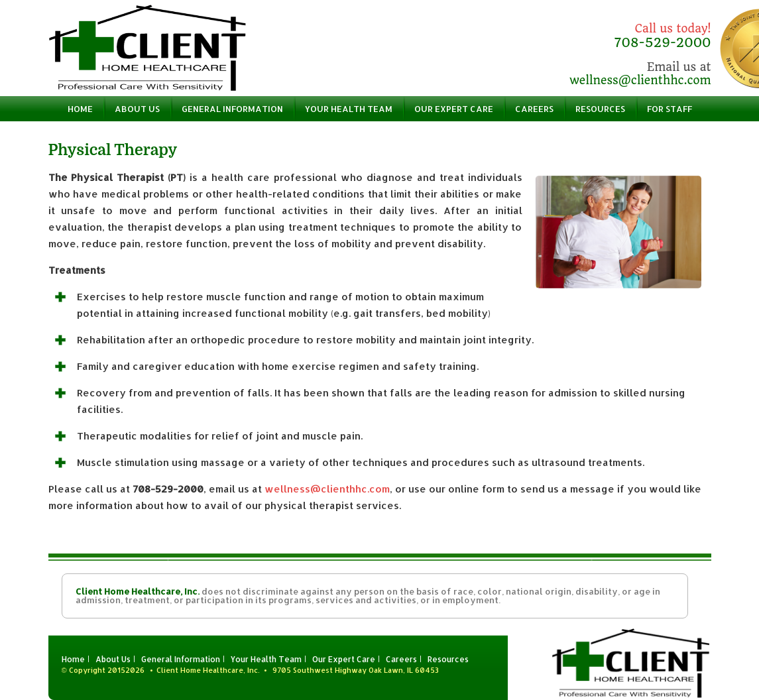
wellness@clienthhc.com (640, 80)
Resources (600, 109)
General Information (232, 109)
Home (80, 109)
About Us (137, 109)
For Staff (670, 109)
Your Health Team (349, 109)
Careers (534, 109)
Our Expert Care (454, 109)
